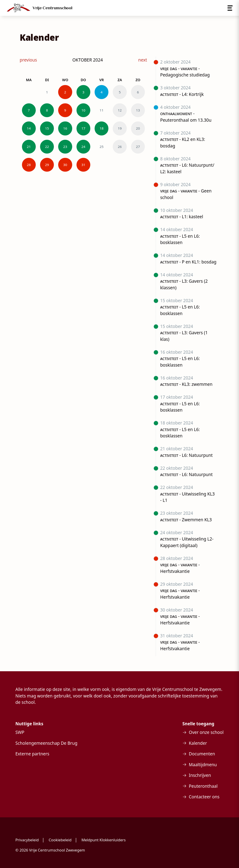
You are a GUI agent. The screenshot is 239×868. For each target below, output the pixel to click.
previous (28, 60)
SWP (20, 732)
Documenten (202, 754)
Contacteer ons (204, 797)
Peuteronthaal (203, 786)
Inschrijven (200, 775)
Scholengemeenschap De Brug (46, 743)
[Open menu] (230, 8)
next (143, 60)
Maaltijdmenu (203, 765)
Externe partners (32, 754)
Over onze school (206, 732)
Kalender (198, 743)
